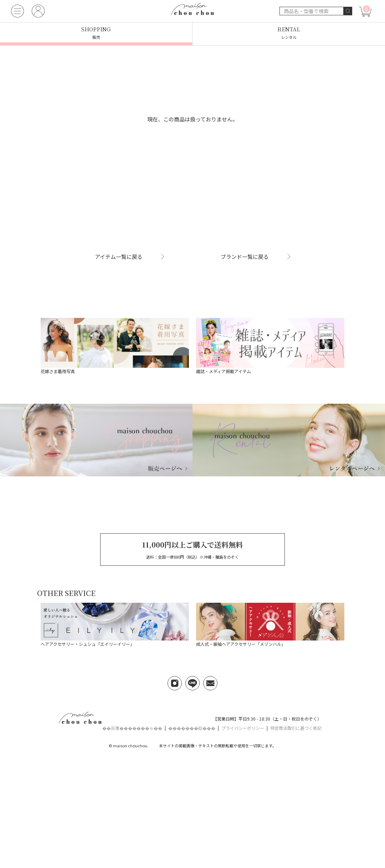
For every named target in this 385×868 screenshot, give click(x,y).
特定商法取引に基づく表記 (296, 728)
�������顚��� (192, 728)
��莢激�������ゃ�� (132, 728)
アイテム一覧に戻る (129, 257)
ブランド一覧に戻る (256, 257)
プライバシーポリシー (243, 728)
